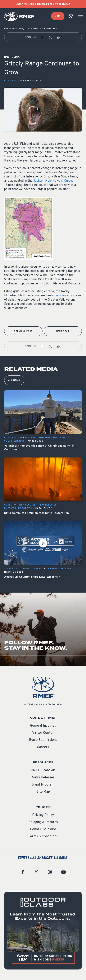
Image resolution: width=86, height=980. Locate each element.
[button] (42, 37)
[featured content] (43, 931)
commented (62, 296)
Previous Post (23, 331)
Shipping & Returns (43, 822)
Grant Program (43, 785)
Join (58, 16)
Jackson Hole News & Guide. (53, 181)
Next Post (63, 331)
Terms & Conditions (43, 837)
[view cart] (71, 16)
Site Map (43, 792)
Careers (43, 747)
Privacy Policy (43, 815)
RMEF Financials (43, 770)
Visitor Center (43, 733)
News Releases (43, 778)
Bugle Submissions (43, 740)
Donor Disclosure (43, 829)
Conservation (13, 81)
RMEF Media (17, 29)
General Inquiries (43, 726)
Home (7, 29)
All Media (14, 380)
